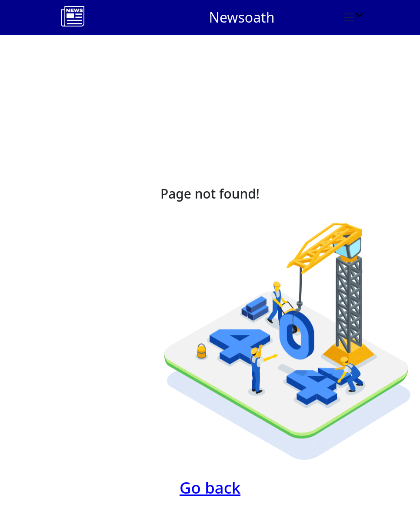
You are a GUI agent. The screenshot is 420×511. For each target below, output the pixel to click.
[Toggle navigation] (349, 17)
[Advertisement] (210, 100)
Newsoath (242, 17)
